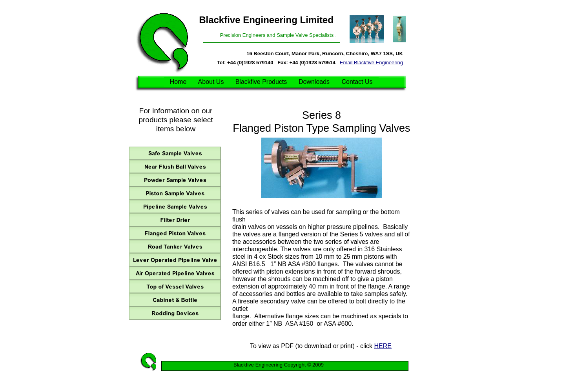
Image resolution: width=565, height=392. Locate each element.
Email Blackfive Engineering (371, 63)
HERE (383, 346)
